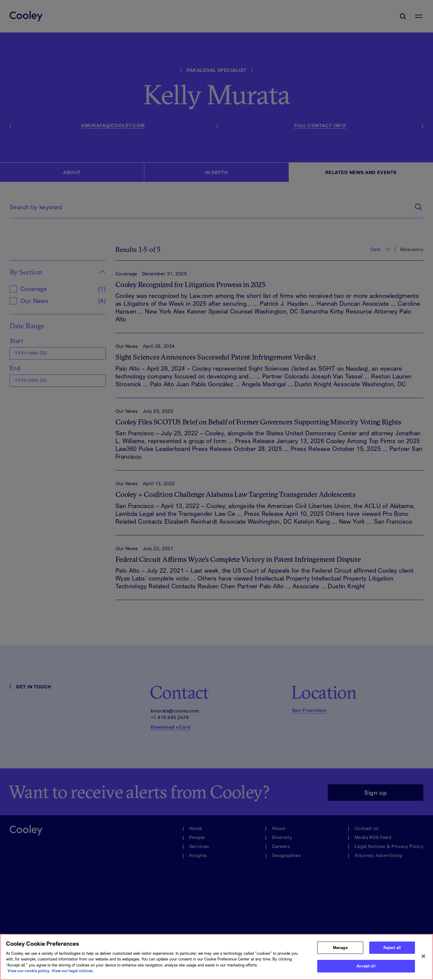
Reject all (392, 948)
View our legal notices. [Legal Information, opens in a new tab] (73, 971)
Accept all (366, 966)
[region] (216, 957)
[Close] (423, 956)
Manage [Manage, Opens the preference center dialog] (340, 948)
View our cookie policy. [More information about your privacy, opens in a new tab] (29, 971)
